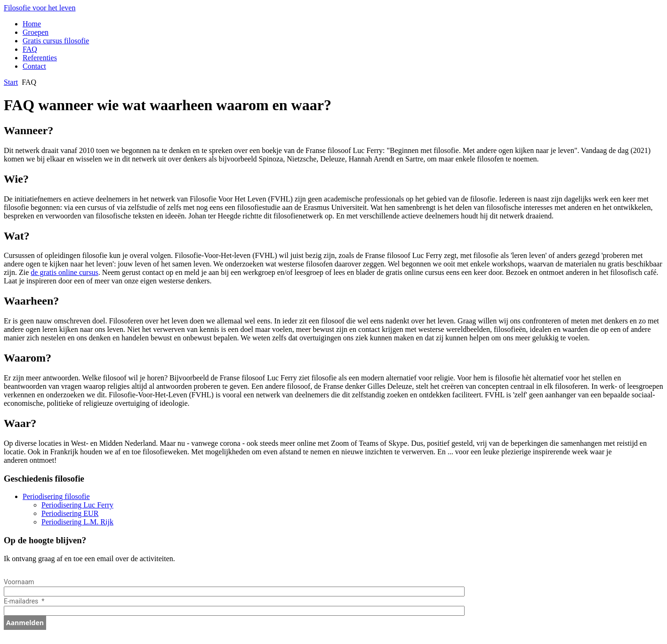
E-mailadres (22, 601)
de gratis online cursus (64, 272)
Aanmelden (25, 623)
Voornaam (20, 582)
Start (11, 82)
